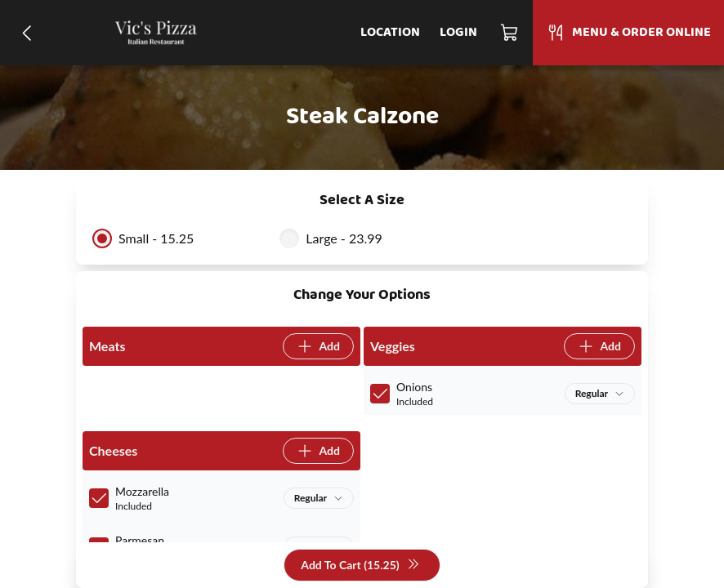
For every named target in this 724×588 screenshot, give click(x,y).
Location (390, 33)
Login (458, 33)
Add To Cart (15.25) (360, 566)
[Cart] (510, 33)
